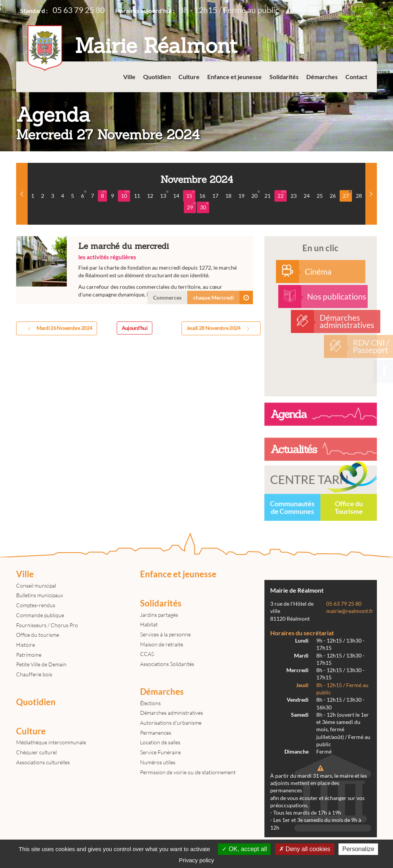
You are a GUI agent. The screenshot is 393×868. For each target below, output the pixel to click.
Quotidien (157, 77)
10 (125, 195)
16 (202, 196)
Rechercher (369, 12)
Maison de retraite (162, 644)
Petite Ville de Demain (41, 664)
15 (190, 195)
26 (333, 196)
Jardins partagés (159, 615)
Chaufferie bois (34, 674)
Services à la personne (165, 634)
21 (268, 196)
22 (282, 195)
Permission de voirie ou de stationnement (188, 772)
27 (347, 195)
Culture (189, 77)
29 (191, 206)
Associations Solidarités (167, 664)
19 (241, 196)
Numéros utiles (158, 762)
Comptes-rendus (36, 605)
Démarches (322, 77)
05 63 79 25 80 (79, 10)
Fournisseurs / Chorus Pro (47, 625)
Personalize (358, 849)
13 (164, 195)
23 (294, 196)
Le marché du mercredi (135, 270)
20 (256, 195)
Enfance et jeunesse (234, 77)
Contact (356, 77)
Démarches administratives (172, 713)
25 (320, 196)
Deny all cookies (305, 849)
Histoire (26, 645)
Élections (150, 703)
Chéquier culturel (36, 752)
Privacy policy (196, 860)
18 (228, 196)
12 (150, 196)
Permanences (156, 733)
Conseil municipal (36, 586)
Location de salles (160, 742)
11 (137, 196)
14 (176, 196)
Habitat (149, 624)
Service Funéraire (160, 752)
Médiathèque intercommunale (51, 742)
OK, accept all (244, 849)
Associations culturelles (43, 762)
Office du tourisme (38, 635)
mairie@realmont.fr (350, 611)
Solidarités (284, 77)
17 (215, 196)
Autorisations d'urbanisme (171, 723)
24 (307, 196)
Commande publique (40, 615)
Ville (129, 77)
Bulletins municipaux (40, 595)
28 (359, 196)
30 (204, 206)
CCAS (147, 654)
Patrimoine (29, 655)
